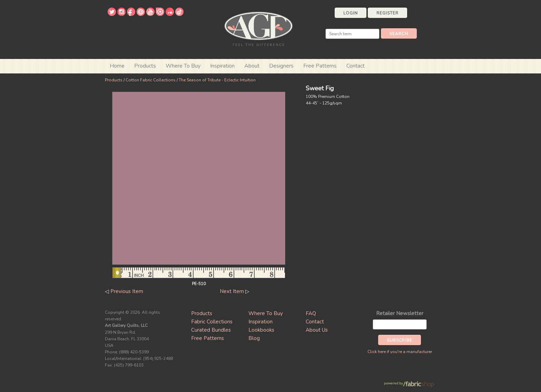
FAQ (311, 313)
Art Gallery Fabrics (258, 28)
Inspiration (222, 66)
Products (114, 80)
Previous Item (127, 291)
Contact (356, 66)
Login (351, 13)
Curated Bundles (211, 330)
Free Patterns (320, 66)
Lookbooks (261, 330)
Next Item (232, 291)
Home (117, 66)
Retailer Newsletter (400, 313)
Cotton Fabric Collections (151, 80)
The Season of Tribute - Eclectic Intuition (217, 80)
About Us (317, 330)
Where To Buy (266, 313)
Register (387, 13)
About (252, 66)
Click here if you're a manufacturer (400, 352)
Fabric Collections (212, 322)
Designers (281, 66)
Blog (254, 338)
